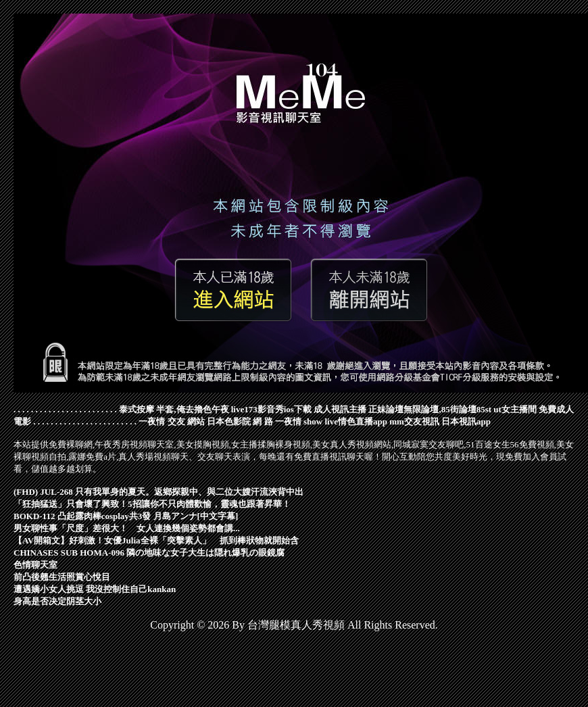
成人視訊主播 (340, 409)
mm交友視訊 (414, 421)
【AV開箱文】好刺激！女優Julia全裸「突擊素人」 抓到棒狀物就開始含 (156, 540)
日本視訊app (466, 421)
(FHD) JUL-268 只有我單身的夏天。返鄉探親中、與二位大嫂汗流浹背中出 (158, 492)
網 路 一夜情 (277, 421)
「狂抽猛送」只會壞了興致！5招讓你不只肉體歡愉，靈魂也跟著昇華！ (152, 504)
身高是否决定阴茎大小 (57, 601)
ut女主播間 (515, 409)
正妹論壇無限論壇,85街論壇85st (430, 409)
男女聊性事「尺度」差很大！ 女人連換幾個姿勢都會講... (127, 528)
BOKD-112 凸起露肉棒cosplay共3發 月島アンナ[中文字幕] (126, 516)
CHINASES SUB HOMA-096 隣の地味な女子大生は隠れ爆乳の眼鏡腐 (149, 553)
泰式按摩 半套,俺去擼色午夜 (174, 409)
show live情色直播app (345, 421)
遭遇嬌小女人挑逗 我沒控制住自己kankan (95, 589)
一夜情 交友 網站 (172, 421)
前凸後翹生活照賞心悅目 (62, 577)
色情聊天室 (35, 565)
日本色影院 (229, 421)
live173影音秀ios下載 (271, 409)
